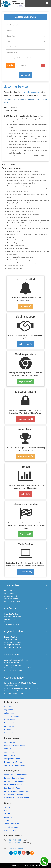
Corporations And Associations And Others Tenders (22, 688)
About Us (8, 814)
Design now (25, 572)
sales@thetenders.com (17, 848)
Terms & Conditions (12, 827)
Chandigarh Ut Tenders (12, 624)
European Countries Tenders (15, 778)
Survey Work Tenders (12, 663)
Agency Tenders (10, 726)
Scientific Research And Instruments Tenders (20, 668)
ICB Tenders (9, 749)
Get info (25, 494)
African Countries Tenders (14, 781)
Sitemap (7, 811)
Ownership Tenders (15, 678)
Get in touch (25, 344)
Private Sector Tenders (12, 691)
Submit (25, 75)
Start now (26, 534)
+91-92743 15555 (15, 843)
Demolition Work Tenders (13, 647)
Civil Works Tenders (11, 640)
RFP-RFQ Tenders (11, 742)
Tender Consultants (11, 824)
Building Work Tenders (12, 645)
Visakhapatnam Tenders (13, 617)
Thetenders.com (32, 865)
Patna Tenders (9, 622)
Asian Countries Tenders (13, 785)
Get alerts (25, 306)
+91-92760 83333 (15, 840)
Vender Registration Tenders (15, 746)
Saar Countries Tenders (13, 788)
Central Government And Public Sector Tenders (21, 683)
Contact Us (8, 817)
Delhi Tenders (9, 594)
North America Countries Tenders (17, 798)
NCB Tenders (9, 752)
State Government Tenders (14, 693)
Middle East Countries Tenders (16, 775)
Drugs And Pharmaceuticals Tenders (17, 660)
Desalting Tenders (10, 637)
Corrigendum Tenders (12, 759)
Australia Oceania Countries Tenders (18, 791)
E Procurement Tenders (13, 762)
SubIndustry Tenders (12, 716)
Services (7, 807)
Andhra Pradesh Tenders (13, 601)
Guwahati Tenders (11, 619)
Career (7, 820)
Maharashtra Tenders (12, 591)
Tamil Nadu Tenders (11, 599)
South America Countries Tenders (17, 794)
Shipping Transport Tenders (14, 665)
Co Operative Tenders (12, 686)
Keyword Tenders (14, 632)
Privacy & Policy (10, 830)
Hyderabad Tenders (11, 614)
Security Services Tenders (13, 670)
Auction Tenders (10, 755)
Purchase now (25, 419)
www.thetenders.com (32, 92)
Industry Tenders (10, 713)
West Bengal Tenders (12, 596)
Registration (25, 381)
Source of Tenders (11, 733)
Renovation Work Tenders (13, 642)
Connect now (26, 456)
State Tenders (12, 585)
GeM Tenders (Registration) (15, 765)
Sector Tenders (12, 654)
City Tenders (11, 608)
